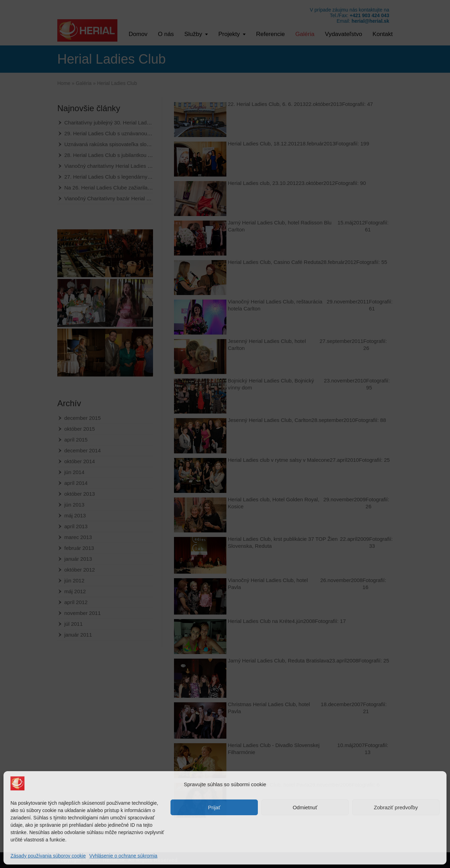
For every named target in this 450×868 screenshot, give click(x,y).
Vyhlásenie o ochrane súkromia (124, 856)
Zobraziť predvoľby (396, 807)
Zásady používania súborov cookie (48, 856)
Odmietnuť (305, 807)
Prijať (214, 807)
